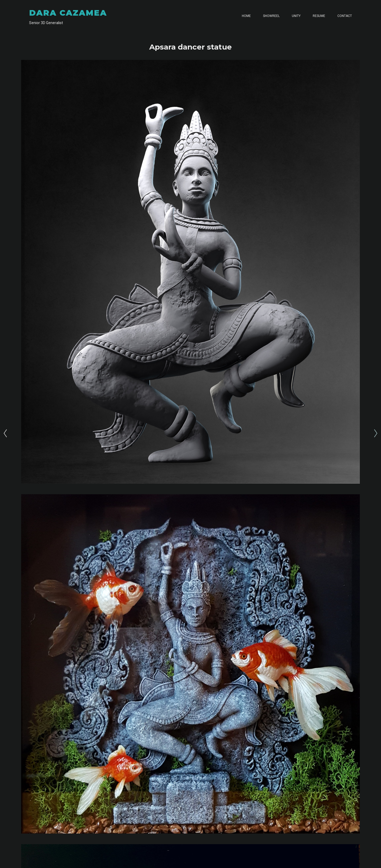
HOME (246, 16)
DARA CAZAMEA (68, 13)
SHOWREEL (271, 16)
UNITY (296, 16)
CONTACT (345, 16)
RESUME (319, 16)
